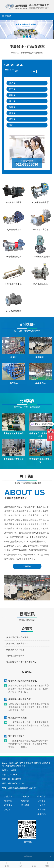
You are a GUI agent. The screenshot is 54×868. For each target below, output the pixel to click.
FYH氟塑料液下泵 (14, 291)
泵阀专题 (25, 801)
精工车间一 (40, 364)
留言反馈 (41, 809)
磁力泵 (12, 89)
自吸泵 (12, 95)
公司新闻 (41, 805)
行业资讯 (25, 805)
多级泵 (12, 119)
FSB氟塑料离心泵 (41, 237)
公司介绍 (41, 796)
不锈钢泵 (8, 805)
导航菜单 (7, 16)
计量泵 (12, 113)
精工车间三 (40, 390)
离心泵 (12, 83)
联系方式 (41, 814)
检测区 (14, 364)
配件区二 (14, 390)
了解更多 (27, 561)
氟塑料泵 (8, 801)
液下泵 (12, 101)
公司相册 (41, 801)
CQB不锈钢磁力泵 (40, 210)
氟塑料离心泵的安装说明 (17, 643)
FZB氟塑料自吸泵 (14, 210)
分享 (7, 864)
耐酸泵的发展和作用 (15, 655)
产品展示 (8, 796)
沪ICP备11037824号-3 (15, 766)
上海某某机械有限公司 (14, 441)
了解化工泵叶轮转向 (15, 661)
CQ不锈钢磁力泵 (13, 237)
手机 (20, 864)
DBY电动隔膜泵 (41, 291)
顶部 (47, 864)
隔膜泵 (12, 107)
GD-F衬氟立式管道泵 (40, 264)
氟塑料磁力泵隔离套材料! (18, 649)
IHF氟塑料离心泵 (13, 264)
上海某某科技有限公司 (14, 466)
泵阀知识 (25, 796)
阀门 (11, 125)
